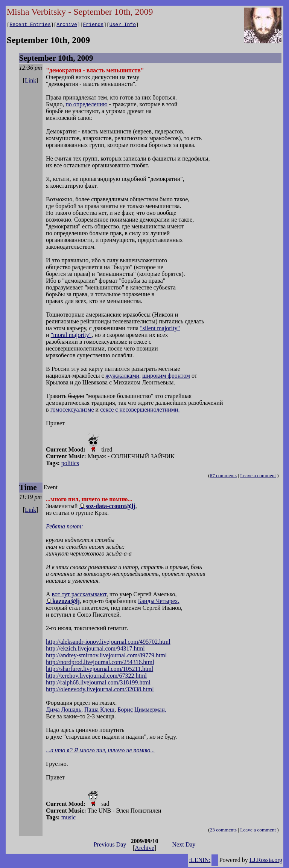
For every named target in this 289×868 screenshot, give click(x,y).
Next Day (184, 846)
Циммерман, (150, 711)
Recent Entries (30, 25)
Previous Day (110, 846)
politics (70, 464)
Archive (67, 25)
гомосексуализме (72, 411)
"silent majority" (160, 329)
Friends (94, 25)
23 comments (223, 831)
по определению (86, 105)
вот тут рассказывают (79, 595)
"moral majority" (71, 336)
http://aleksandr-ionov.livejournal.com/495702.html (108, 643)
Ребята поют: (65, 527)
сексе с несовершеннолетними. (140, 411)
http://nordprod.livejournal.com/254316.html (100, 663)
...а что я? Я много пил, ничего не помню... (100, 751)
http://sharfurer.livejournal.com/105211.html (100, 670)
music (68, 818)
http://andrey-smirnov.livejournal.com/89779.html (106, 656)
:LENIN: (200, 861)
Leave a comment (258, 477)
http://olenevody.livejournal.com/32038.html (100, 690)
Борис (125, 711)
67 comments (223, 477)
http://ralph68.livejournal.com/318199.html (98, 684)
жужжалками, (123, 377)
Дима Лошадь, (64, 711)
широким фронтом (166, 377)
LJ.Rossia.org (266, 861)
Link (30, 82)
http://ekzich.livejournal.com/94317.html (95, 650)
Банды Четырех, (159, 602)
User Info (123, 25)
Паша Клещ (99, 711)
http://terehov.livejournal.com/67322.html (96, 677)
